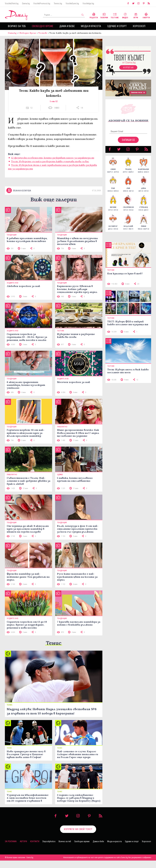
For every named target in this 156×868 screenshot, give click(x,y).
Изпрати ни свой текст (78, 829)
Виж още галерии (54, 199)
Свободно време (43, 26)
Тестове (115, 15)
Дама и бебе (67, 26)
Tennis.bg (58, 3)
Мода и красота (91, 26)
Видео (125, 15)
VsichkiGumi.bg (72, 3)
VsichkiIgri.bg (88, 3)
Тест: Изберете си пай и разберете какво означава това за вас (50, 161)
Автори (23, 841)
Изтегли (128, 67)
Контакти (35, 841)
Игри (136, 15)
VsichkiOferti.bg (12, 3)
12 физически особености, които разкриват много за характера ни (53, 158)
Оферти (146, 15)
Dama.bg (26, 3)
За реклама (11, 841)
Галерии (104, 15)
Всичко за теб (17, 26)
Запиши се (128, 140)
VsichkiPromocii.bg (42, 3)
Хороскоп (139, 26)
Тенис (54, 643)
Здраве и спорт (117, 26)
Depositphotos (49, 841)
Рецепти (94, 15)
